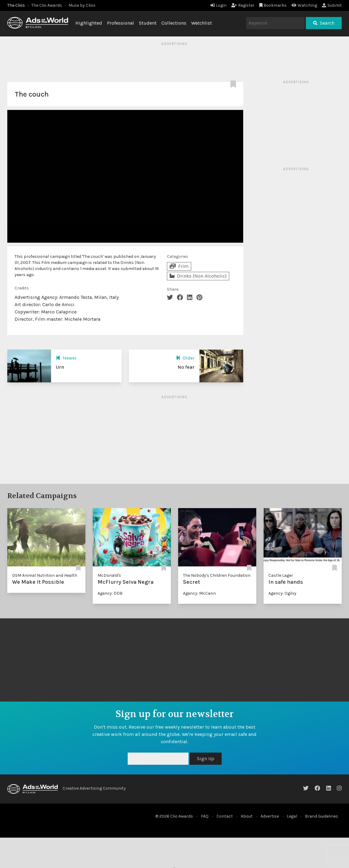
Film (179, 266)
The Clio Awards (47, 5)
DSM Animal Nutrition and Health (45, 575)
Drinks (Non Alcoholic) (198, 276)
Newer (66, 358)
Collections (174, 23)
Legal (292, 816)
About (247, 816)
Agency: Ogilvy (282, 593)
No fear (186, 367)
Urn (60, 367)
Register (243, 5)
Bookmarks (273, 5)
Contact (225, 816)
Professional (121, 23)
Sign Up (206, 759)
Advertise (270, 816)
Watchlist (202, 23)
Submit (332, 5)
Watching (304, 5)
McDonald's (109, 575)
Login (218, 5)
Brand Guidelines (321, 816)
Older (185, 358)
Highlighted (89, 23)
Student (148, 23)
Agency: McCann (199, 593)
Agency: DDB (110, 593)
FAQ (205, 816)
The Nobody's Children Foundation (217, 575)
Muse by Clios (82, 5)
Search (324, 23)
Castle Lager (281, 575)
